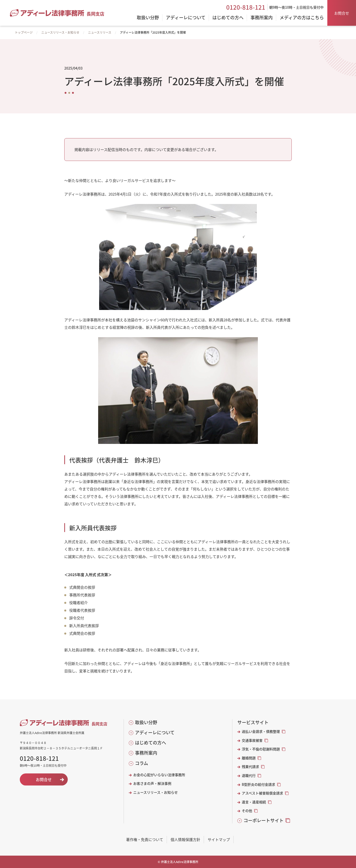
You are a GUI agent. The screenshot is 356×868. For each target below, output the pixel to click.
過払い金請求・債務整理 (261, 731)
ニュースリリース (100, 32)
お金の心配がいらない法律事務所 (159, 775)
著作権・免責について (145, 839)
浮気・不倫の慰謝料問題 (261, 749)
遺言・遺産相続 (254, 802)
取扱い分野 (146, 722)
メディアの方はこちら (302, 18)
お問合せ (342, 13)
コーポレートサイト (264, 820)
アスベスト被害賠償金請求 (262, 793)
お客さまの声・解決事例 (152, 783)
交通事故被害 (252, 740)
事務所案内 (146, 753)
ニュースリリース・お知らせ (60, 32)
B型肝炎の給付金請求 (258, 784)
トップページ (24, 32)
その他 (247, 811)
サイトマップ (219, 839)
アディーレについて (155, 732)
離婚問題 (249, 758)
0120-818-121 (246, 7)
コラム (142, 763)
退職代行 (249, 776)
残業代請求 (250, 767)
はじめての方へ (151, 743)
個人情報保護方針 (185, 839)
